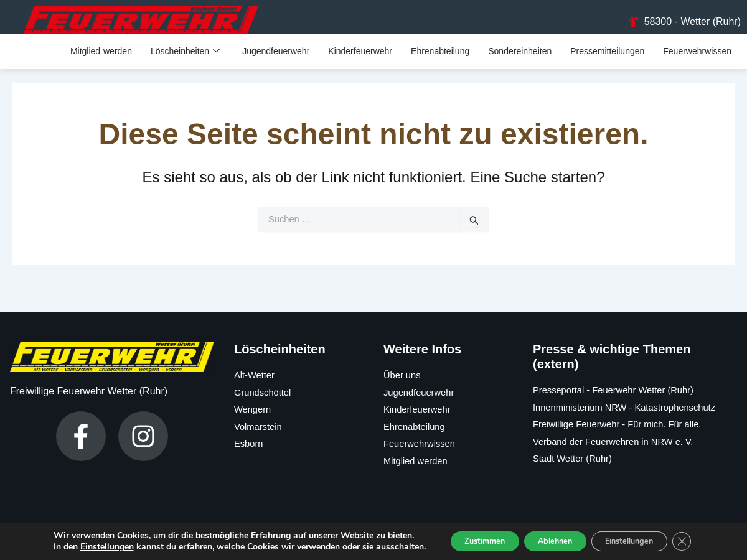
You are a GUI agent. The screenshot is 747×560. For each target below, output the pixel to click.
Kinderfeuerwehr (360, 61)
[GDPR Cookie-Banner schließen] (690, 531)
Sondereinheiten (520, 61)
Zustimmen (457, 531)
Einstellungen (97, 537)
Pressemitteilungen (607, 61)
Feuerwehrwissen (697, 61)
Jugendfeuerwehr (276, 61)
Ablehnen (540, 531)
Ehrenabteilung (440, 61)
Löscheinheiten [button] (185, 61)
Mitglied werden (101, 61)
